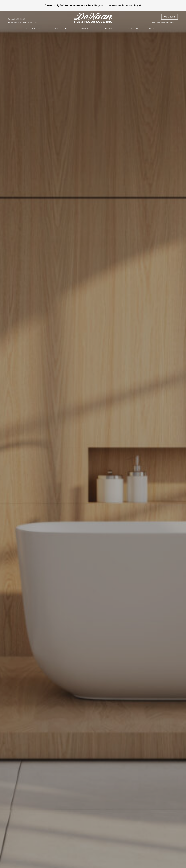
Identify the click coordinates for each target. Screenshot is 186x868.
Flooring (32, 29)
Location (132, 29)
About (108, 29)
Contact (154, 29)
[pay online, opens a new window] (170, 17)
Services (85, 29)
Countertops (60, 29)
